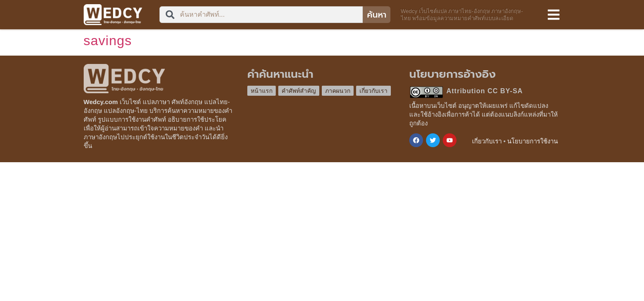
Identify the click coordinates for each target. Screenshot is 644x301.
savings (108, 41)
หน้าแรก (262, 91)
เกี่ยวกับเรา (373, 91)
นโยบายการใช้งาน (532, 141)
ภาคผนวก (338, 91)
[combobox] (261, 15)
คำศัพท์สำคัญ (299, 91)
